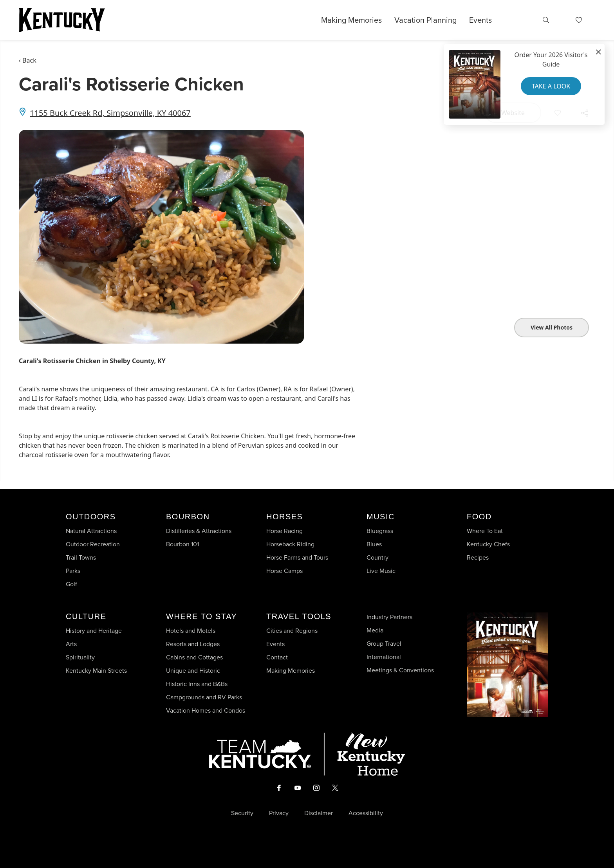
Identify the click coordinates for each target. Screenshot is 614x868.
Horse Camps (284, 571)
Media (375, 630)
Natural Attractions (91, 531)
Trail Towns (81, 557)
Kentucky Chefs (488, 544)
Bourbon (188, 517)
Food (479, 517)
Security (242, 813)
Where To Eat (485, 531)
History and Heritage (95, 631)
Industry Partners (389, 617)
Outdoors (91, 517)
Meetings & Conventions (400, 670)
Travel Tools (299, 616)
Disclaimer (319, 813)
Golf (71, 584)
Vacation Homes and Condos (206, 710)
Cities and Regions (292, 631)
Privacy (279, 813)
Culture (86, 616)
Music (381, 517)
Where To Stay (201, 616)
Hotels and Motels (191, 631)
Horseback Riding (290, 544)
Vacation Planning (425, 20)
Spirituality (81, 657)
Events (480, 20)
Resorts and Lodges (193, 644)
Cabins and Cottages (194, 657)
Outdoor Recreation (93, 544)
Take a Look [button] (551, 86)
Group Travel (384, 644)
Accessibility (366, 813)
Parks (73, 571)
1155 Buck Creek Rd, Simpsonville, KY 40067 (110, 113)
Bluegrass (380, 531)
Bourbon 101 (182, 544)
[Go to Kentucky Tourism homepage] (62, 20)
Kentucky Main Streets (96, 671)
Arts (71, 644)
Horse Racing (284, 531)
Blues (374, 544)
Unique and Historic (193, 671)
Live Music (381, 571)
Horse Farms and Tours (297, 557)
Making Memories (351, 20)
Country (377, 557)
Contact (277, 657)
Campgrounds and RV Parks (204, 697)
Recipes (479, 557)
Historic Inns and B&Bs (197, 684)
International (384, 657)
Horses (284, 517)
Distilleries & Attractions (199, 531)
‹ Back (28, 60)
